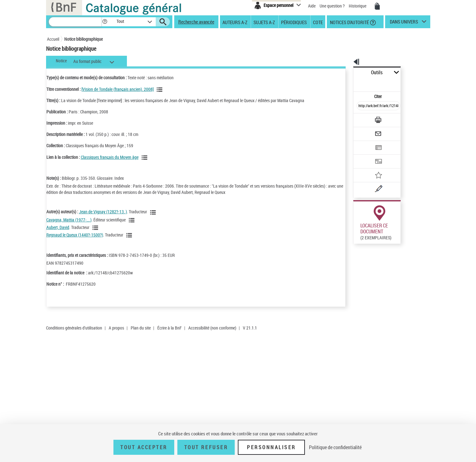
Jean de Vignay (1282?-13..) (103, 212)
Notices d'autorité (349, 22)
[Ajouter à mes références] (365, 155)
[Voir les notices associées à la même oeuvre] (160, 90)
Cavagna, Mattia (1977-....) (69, 220)
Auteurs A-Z (235, 22)
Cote (318, 22)
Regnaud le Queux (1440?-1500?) (75, 235)
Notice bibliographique (84, 39)
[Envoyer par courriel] (361, 118)
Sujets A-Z (264, 22)
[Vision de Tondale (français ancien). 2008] (118, 89)
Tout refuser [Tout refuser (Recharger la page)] (206, 447)
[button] (105, 22)
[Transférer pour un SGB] (364, 143)
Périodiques (294, 22)
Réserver (360, 362)
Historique (358, 6)
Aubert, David (58, 227)
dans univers (404, 23)
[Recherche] (75, 22)
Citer (351, 83)
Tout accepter (144, 447)
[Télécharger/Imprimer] (362, 106)
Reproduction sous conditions (402, 362)
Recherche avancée (196, 22)
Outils (346, 73)
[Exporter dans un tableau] (365, 131)
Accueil (53, 39)
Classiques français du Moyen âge (110, 157)
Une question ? (332, 6)
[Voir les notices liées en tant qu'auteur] (154, 212)
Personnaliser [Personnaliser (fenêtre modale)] (271, 447)
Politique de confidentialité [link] (335, 447)
